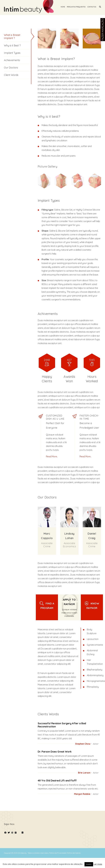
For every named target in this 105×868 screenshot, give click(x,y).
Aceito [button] (89, 864)
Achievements (12, 60)
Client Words (11, 75)
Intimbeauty (22, 853)
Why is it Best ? (12, 45)
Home (63, 7)
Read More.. (52, 456)
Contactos (92, 7)
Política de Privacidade (58, 853)
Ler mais (98, 864)
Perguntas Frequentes (76, 7)
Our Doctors (11, 68)
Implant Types (12, 53)
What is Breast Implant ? (12, 37)
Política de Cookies (74, 853)
